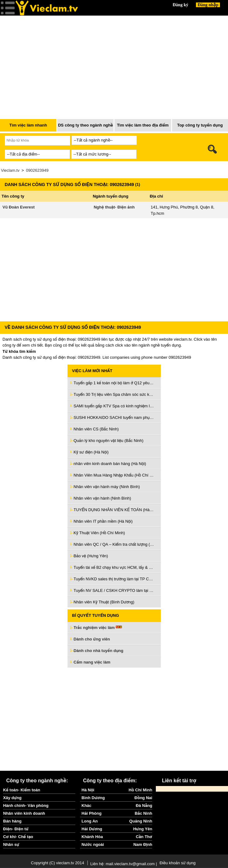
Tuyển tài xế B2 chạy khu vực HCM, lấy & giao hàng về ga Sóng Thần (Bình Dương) (114, 567)
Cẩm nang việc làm (92, 662)
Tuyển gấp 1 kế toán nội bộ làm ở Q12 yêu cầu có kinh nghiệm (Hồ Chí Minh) (114, 383)
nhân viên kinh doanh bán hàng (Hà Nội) (110, 464)
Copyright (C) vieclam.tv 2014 (57, 863)
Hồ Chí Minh (141, 790)
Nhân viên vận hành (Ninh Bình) (102, 498)
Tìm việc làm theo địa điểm (143, 125)
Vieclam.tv (10, 170)
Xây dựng (12, 798)
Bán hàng (12, 821)
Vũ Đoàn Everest (19, 207)
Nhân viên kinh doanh (24, 813)
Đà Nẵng (144, 806)
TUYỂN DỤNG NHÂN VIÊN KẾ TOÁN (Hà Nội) (114, 510)
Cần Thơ (144, 837)
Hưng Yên (143, 829)
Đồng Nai (143, 798)
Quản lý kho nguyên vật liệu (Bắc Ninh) (109, 441)
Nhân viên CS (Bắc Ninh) (96, 429)
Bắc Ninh (143, 813)
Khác (86, 806)
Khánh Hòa (92, 837)
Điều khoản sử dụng (178, 863)
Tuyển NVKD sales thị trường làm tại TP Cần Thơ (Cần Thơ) (114, 579)
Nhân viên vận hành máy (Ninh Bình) (107, 487)
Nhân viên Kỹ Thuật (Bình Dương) (104, 602)
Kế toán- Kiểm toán (22, 790)
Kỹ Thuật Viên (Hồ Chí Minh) (99, 533)
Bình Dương (93, 798)
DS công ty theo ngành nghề (85, 125)
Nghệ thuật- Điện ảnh (114, 207)
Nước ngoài (93, 844)
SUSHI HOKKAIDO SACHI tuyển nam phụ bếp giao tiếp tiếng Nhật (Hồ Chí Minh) (114, 417)
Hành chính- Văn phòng (26, 806)
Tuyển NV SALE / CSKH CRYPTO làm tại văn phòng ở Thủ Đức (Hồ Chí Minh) (114, 590)
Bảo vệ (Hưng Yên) (91, 556)
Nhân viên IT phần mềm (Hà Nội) (103, 521)
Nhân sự (11, 844)
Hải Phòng (91, 813)
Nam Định (143, 844)
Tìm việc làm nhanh (28, 125)
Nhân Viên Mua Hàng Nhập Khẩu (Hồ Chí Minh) (114, 475)
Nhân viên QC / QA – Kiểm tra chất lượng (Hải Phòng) (114, 544)
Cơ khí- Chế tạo (18, 837)
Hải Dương (92, 829)
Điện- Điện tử (16, 829)
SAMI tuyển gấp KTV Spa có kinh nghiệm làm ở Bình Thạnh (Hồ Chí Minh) (114, 406)
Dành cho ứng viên (92, 639)
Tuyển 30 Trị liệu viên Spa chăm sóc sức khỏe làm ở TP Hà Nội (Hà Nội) (114, 394)
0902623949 (37, 170)
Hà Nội (88, 790)
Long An (90, 821)
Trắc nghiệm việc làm (98, 628)
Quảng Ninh (141, 821)
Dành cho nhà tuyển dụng (99, 651)
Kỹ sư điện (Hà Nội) (91, 452)
